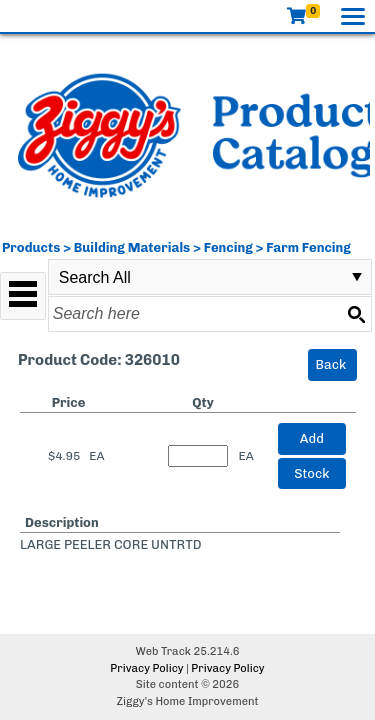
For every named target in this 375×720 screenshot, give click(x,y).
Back (331, 364)
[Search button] (356, 314)
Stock (311, 473)
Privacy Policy (146, 668)
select (357, 277)
